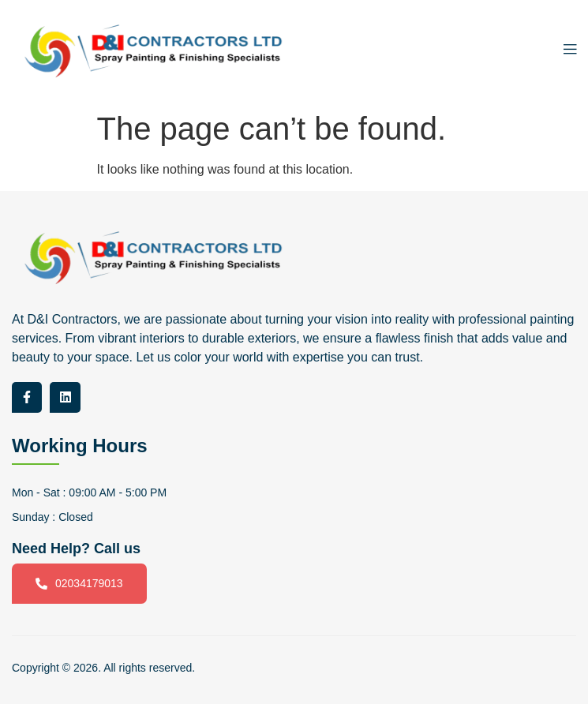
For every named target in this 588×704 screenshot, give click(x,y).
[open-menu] (566, 52)
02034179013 (79, 584)
